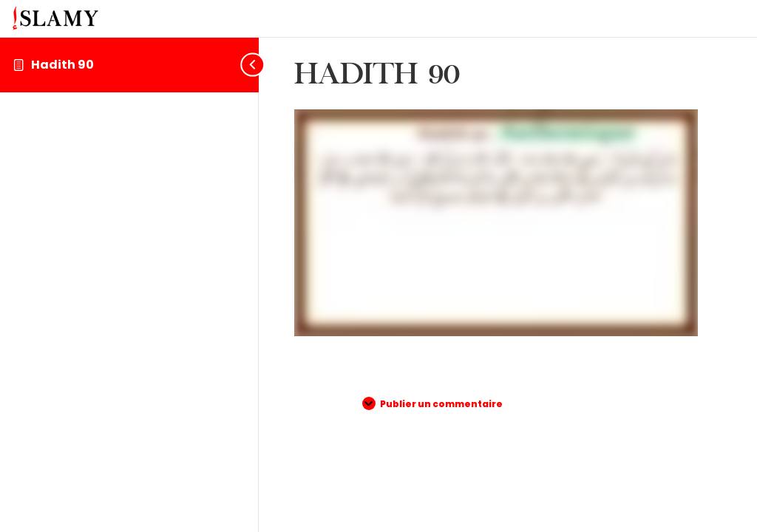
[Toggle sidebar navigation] (247, 65)
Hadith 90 (62, 65)
